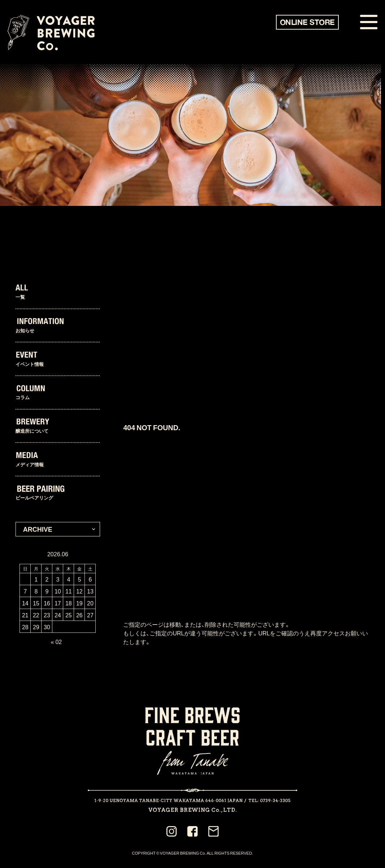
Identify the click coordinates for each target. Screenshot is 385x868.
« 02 (57, 642)
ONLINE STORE (307, 22)
